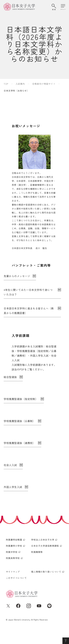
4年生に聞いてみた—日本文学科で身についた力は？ (28, 296)
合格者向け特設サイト (44, 84)
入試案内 (20, 84)
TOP (6, 84)
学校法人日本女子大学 (43, 554)
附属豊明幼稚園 (14, 554)
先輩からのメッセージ (17, 280)
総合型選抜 (10, 377)
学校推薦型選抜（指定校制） (21, 402)
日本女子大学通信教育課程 (45, 561)
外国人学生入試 (13, 501)
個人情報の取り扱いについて (46, 587)
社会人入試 (10, 477)
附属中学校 (12, 567)
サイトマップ (13, 587)
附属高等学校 (13, 573)
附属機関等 (37, 567)
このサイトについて (16, 593)
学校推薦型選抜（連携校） (19, 452)
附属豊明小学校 (14, 561)
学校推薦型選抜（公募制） (19, 427)
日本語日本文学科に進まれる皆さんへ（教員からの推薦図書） (29, 314)
